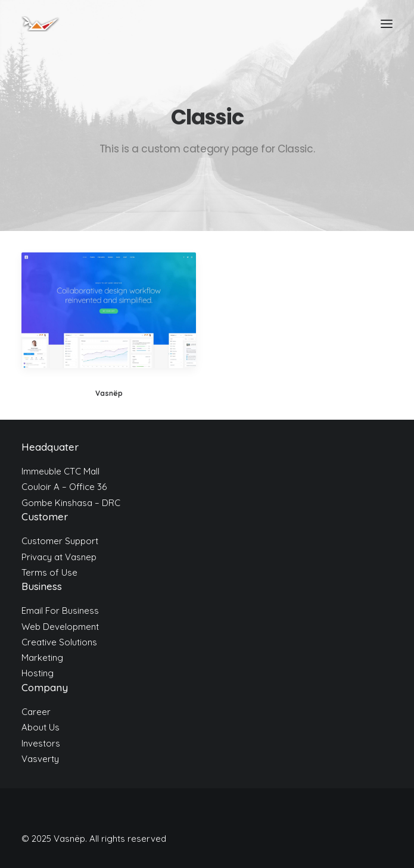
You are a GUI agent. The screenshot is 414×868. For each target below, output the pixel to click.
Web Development (60, 627)
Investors (41, 743)
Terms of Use (49, 572)
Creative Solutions (59, 642)
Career (36, 712)
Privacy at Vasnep (59, 557)
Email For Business (60, 611)
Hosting (38, 673)
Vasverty (40, 759)
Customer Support (60, 541)
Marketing (42, 658)
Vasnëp (109, 393)
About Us (41, 727)
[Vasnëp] (41, 24)
